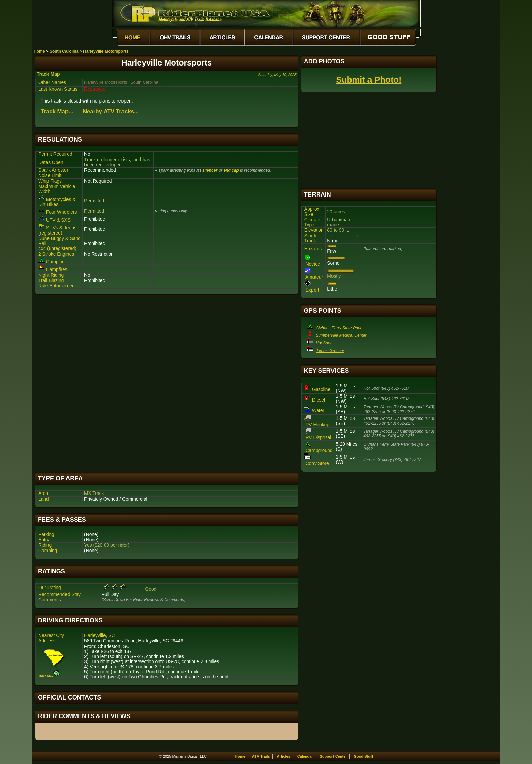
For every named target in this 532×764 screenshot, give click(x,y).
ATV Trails (261, 756)
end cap (231, 170)
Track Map (48, 74)
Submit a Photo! (369, 80)
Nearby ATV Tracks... (111, 111)
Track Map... (57, 111)
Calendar (305, 756)
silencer (210, 170)
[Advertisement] (167, 383)
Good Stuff (363, 756)
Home (39, 51)
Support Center (334, 756)
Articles (283, 756)
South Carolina (64, 51)
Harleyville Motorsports (106, 51)
